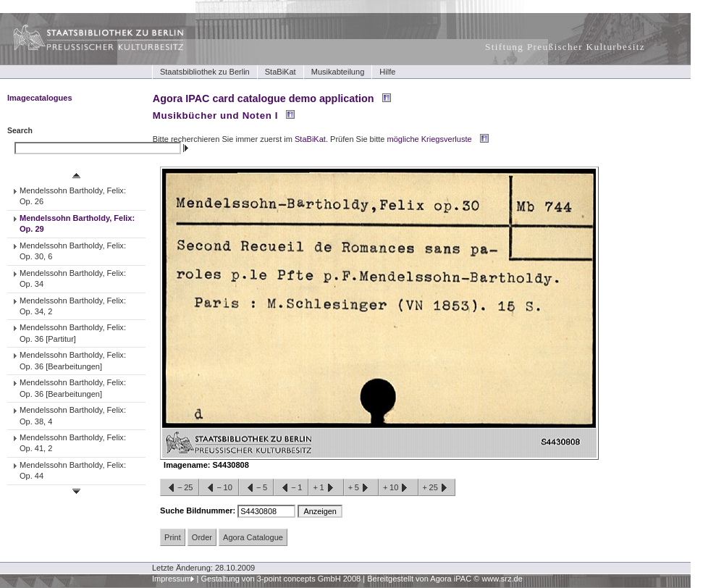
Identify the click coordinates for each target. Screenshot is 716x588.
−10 (219, 488)
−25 (180, 488)
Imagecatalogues (40, 98)
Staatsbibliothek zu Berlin (205, 72)
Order (202, 537)
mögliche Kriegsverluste (430, 139)
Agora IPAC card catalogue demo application (264, 98)
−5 (256, 488)
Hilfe (387, 72)
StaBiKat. (311, 139)
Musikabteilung (338, 72)
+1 (326, 488)
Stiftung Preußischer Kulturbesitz (565, 47)
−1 (291, 488)
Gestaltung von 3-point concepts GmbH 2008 (281, 579)
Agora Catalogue (253, 537)
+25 (437, 488)
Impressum (172, 579)
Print (173, 537)
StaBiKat (281, 72)
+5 (361, 488)
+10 (398, 488)
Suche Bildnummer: (199, 511)
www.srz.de (502, 579)
